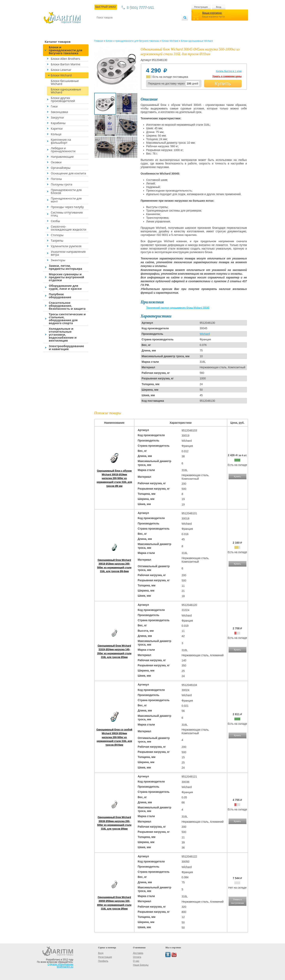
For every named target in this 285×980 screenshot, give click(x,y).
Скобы (56, 221)
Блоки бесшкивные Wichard (65, 82)
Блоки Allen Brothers (66, 59)
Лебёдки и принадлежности (63, 150)
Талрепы (57, 240)
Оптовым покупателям (169, 24)
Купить (223, 84)
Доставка (116, 24)
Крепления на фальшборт (61, 141)
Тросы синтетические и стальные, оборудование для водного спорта (67, 319)
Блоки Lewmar (61, 70)
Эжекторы (58, 260)
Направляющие (62, 157)
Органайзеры (61, 168)
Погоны (56, 179)
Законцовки (60, 112)
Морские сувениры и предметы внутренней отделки (67, 277)
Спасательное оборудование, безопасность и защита (67, 306)
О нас (136, 961)
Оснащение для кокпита (68, 173)
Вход (219, 7)
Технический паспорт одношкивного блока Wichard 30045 (178, 308)
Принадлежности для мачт (66, 200)
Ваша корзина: (212, 13)
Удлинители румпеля (66, 246)
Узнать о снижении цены (227, 76)
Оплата (129, 24)
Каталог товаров (58, 42)
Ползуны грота (62, 184)
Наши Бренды (141, 965)
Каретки (57, 128)
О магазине (144, 24)
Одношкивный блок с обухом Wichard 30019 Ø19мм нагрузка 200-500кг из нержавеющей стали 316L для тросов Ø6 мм (114, 478)
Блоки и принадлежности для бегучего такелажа (66, 50)
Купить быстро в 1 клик (229, 71)
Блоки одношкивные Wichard (66, 91)
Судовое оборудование (61, 964)
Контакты (101, 24)
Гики (54, 106)
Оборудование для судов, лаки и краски (65, 287)
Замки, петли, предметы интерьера (66, 267)
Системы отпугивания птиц (67, 214)
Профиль (103, 961)
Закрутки (57, 117)
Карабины (58, 123)
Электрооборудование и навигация (66, 347)
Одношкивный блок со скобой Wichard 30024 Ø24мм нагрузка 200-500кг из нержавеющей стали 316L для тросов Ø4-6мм (114, 737)
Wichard (205, 334)
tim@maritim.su (65, 967)
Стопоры (57, 235)
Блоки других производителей (63, 99)
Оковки (56, 162)
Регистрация (201, 7)
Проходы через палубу (67, 207)
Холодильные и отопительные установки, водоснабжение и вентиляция (63, 334)
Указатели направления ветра (68, 253)
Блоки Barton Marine (66, 64)
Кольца (56, 134)
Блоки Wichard (61, 75)
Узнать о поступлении (237, 901)
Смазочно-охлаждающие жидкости (69, 228)
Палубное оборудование (60, 296)
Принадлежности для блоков (66, 191)
